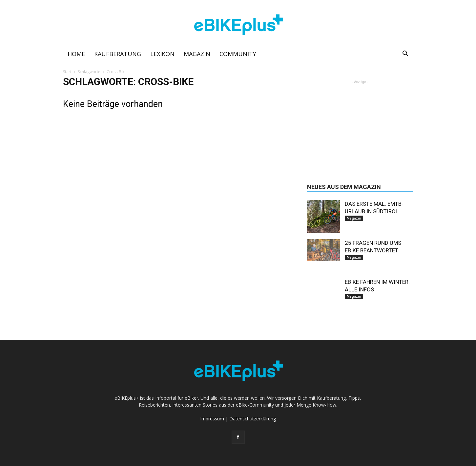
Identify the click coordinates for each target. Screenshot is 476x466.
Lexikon (162, 54)
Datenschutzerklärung (253, 419)
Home (76, 54)
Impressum (212, 419)
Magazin (197, 54)
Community (238, 54)
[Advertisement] (360, 126)
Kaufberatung (118, 54)
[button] (405, 54)
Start (67, 72)
